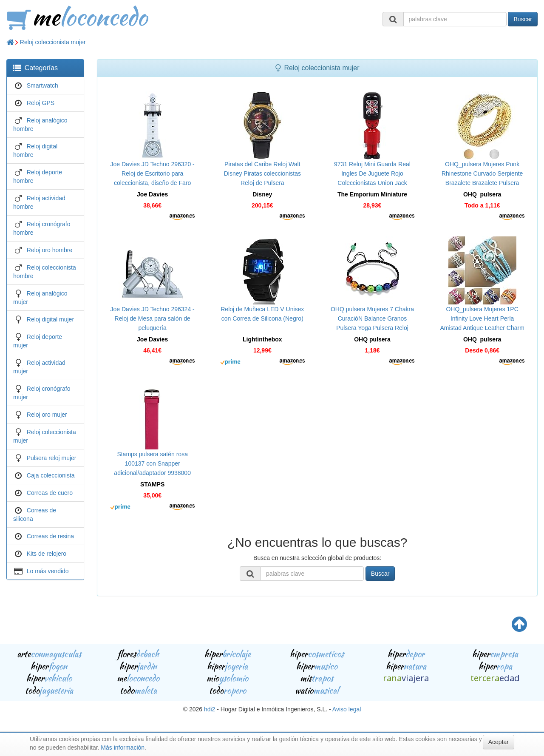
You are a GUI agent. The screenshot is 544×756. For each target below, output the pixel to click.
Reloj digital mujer (50, 319)
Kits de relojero (47, 554)
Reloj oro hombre (50, 250)
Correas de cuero (50, 493)
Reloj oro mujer (47, 415)
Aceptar (499, 742)
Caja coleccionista (51, 475)
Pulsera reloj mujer (52, 458)
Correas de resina (50, 536)
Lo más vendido (48, 571)
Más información (123, 747)
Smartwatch (42, 85)
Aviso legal (347, 709)
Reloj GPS (41, 103)
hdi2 (210, 709)
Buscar (523, 19)
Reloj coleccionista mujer (53, 42)
